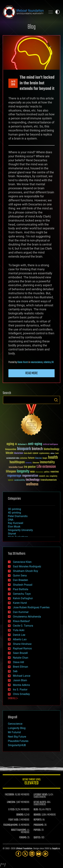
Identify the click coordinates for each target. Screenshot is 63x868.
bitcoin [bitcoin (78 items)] (9, 453)
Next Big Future (17, 737)
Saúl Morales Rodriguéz (27, 566)
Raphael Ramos (22, 648)
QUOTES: (37, 838)
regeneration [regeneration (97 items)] (30, 476)
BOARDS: (37, 815)
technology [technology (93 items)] (33, 480)
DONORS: (20, 815)
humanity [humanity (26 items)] (29, 463)
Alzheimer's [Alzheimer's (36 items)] (23, 445)
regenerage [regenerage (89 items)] (14, 476)
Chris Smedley (21, 694)
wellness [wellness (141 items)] (32, 484)
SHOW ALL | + (13, 698)
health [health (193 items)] (53, 458)
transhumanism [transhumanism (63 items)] (49, 480)
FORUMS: (23, 838)
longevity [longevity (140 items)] (23, 471)
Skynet (12, 534)
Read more (32, 373)
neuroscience (37, 362)
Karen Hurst (23, 362)
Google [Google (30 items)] (45, 458)
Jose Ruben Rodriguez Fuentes (31, 607)
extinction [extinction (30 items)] (24, 458)
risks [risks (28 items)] (47, 476)
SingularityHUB (17, 745)
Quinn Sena (20, 576)
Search (56, 400)
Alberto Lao (20, 639)
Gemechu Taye (22, 594)
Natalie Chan (21, 658)
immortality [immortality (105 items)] (47, 462)
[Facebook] (18, 854)
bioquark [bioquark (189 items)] (24, 449)
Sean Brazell (20, 653)
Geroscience (15, 724)
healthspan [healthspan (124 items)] (17, 462)
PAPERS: (37, 830)
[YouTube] (39, 854)
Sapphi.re (56, 849)
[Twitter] (25, 854)
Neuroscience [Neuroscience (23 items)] (39, 472)
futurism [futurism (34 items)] (38, 458)
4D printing (14, 513)
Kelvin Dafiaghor (23, 598)
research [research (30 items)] (42, 476)
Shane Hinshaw (22, 644)
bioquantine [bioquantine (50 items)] (11, 449)
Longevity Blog (17, 728)
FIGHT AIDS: (14, 820)
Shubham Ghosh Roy (26, 571)
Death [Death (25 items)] (57, 453)
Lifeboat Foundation (24, 849)
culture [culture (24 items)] (52, 453)
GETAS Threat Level (32, 782)
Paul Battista (21, 589)
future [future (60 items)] (31, 458)
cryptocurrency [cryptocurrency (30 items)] (44, 453)
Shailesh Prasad (23, 585)
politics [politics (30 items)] (47, 472)
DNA (11, 520)
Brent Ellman (20, 667)
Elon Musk (14, 527)
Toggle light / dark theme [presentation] (57, 12)
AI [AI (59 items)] (16, 444)
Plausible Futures (18, 741)
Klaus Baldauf (21, 621)
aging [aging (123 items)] (10, 444)
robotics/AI (49, 362)
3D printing (14, 509)
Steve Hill (18, 662)
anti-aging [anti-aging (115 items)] (35, 444)
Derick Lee (19, 635)
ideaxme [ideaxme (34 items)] (36, 463)
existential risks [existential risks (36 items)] (13, 458)
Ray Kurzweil (16, 523)
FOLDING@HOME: (11, 825)
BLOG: (36, 810)
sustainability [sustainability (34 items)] (20, 480)
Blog (32, 27)
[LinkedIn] (32, 854)
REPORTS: (38, 820)
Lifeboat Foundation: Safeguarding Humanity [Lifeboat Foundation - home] (23, 12)
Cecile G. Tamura (23, 626)
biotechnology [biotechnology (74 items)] (51, 449)
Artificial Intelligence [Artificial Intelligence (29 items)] (50, 445)
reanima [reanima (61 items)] (55, 472)
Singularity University (20, 530)
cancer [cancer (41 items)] (35, 453)
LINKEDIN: (11, 802)
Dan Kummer (21, 612)
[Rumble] (45, 854)
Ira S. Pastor (20, 690)
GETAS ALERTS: (40, 802)
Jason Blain (20, 680)
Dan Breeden (20, 580)
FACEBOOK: (10, 795)
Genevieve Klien (22, 562)
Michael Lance (22, 676)
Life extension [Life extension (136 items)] (46, 467)
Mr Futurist (14, 732)
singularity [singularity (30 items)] (54, 476)
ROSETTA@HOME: (19, 830)
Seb (15, 671)
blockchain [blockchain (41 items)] (19, 453)
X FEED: (12, 810)
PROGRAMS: (39, 825)
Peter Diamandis (18, 516)
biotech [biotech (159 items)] (37, 449)
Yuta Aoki (19, 630)
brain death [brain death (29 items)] (28, 453)
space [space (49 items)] (11, 480)
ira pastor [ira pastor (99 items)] (30, 467)
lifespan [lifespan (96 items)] (11, 472)
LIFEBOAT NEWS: (41, 795)
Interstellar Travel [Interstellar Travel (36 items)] (16, 467)
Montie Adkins (21, 685)
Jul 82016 (13, 83)
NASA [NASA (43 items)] (33, 472)
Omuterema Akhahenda (27, 617)
